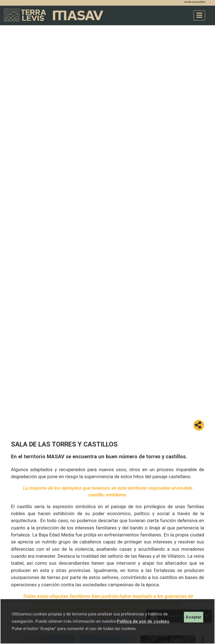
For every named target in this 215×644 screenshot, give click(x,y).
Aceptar (194, 617)
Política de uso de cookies (143, 621)
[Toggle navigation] (199, 15)
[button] (199, 425)
